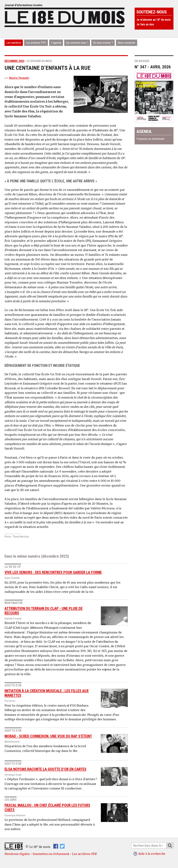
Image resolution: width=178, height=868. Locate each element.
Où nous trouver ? (103, 43)
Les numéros (14, 43)
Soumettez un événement (51, 854)
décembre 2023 (14, 61)
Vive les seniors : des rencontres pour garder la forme (53, 572)
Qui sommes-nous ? (77, 43)
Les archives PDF (36, 43)
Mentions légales (17, 854)
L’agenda (56, 43)
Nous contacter (127, 43)
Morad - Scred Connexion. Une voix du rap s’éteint (48, 736)
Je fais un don (145, 24)
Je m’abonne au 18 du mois (154, 20)
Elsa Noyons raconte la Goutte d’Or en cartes (45, 769)
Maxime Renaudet (19, 78)
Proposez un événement (150, 139)
